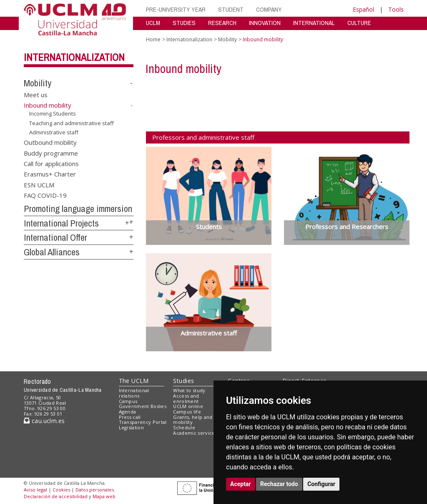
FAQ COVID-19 (45, 195)
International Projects (61, 223)
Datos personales (95, 490)
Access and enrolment (186, 398)
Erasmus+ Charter (50, 174)
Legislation (132, 427)
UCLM (153, 23)
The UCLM (134, 381)
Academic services (195, 433)
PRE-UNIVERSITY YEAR (176, 9)
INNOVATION (265, 23)
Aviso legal (35, 490)
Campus (128, 401)
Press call (130, 417)
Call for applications (51, 163)
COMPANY (269, 9)
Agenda (128, 412)
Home (153, 39)
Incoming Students (53, 113)
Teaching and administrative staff (72, 123)
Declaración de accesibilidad (56, 496)
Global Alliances (52, 252)
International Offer (55, 237)
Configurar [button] (321, 484)
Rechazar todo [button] (279, 484)
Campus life (187, 412)
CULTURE (359, 23)
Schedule (184, 427)
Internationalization (74, 57)
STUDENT (231, 9)
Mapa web (104, 496)
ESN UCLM (39, 184)
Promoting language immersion (78, 209)
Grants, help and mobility (193, 420)
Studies (183, 381)
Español (363, 9)
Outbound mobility (50, 142)
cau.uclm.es (44, 421)
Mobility (38, 83)
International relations (134, 393)
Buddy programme (51, 153)
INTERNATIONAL (314, 23)
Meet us (36, 94)
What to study (189, 390)
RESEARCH (222, 23)
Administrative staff (54, 132)
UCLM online (188, 406)
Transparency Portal (143, 422)
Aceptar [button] (241, 484)
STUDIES (184, 23)
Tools (396, 9)
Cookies (61, 490)
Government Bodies (143, 406)
